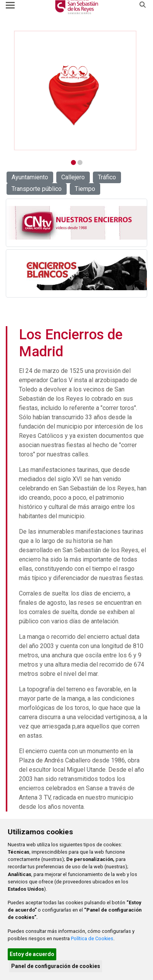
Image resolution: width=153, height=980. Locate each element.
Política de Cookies (92, 938)
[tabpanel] (76, 91)
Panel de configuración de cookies (56, 966)
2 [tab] (80, 162)
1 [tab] (73, 162)
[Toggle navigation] (10, 5)
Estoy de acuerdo (32, 954)
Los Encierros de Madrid (71, 343)
